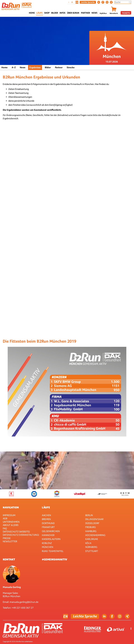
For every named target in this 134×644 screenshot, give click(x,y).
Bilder (55, 13)
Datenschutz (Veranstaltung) (21, 535)
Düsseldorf (92, 523)
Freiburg (91, 527)
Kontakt (9, 559)
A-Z (14, 67)
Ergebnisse (35, 67)
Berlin (89, 515)
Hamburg (91, 531)
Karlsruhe (92, 539)
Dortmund (48, 523)
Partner (59, 67)
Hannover (48, 535)
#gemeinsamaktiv (55, 559)
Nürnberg (91, 547)
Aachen (46, 515)
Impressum (9, 515)
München (48, 547)
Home (32, 13)
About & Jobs (11, 525)
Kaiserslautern (51, 539)
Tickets (126, 13)
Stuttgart (92, 551)
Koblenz (47, 543)
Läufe (46, 507)
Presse (7, 538)
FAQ (5, 528)
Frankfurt (48, 527)
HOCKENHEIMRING (95, 535)
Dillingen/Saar (94, 519)
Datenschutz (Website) (16, 532)
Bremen (46, 519)
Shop (47, 13)
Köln (88, 543)
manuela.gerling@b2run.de (24, 602)
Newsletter (10, 541)
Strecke (71, 67)
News (94, 13)
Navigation (11, 507)
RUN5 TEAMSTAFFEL (53, 551)
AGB (5, 518)
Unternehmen (11, 522)
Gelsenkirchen (51, 531)
